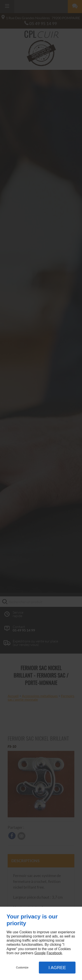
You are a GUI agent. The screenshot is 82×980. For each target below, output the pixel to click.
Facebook (54, 953)
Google (40, 953)
